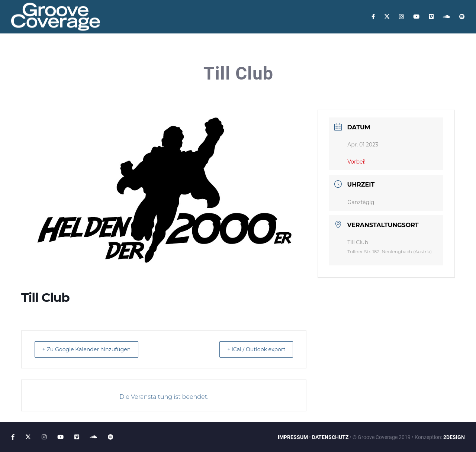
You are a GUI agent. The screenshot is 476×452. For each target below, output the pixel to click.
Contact (229, 50)
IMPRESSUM (293, 437)
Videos (120, 50)
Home (33, 50)
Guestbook (188, 50)
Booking (265, 50)
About (62, 50)
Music (151, 50)
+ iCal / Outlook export (251, 349)
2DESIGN (454, 437)
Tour (91, 50)
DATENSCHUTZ (330, 437)
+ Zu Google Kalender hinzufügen (92, 349)
